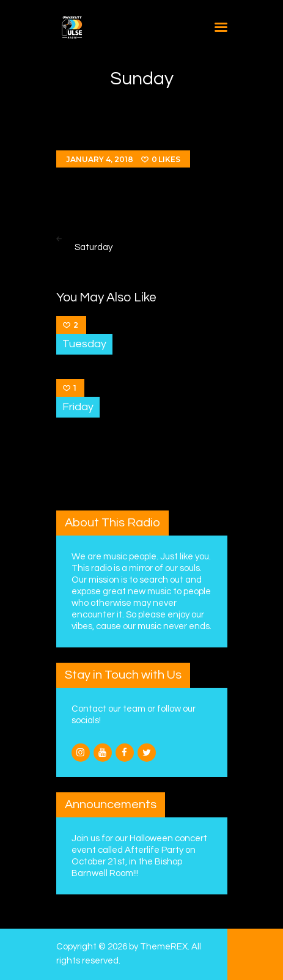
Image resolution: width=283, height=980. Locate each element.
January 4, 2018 (100, 159)
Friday (78, 407)
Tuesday (84, 344)
